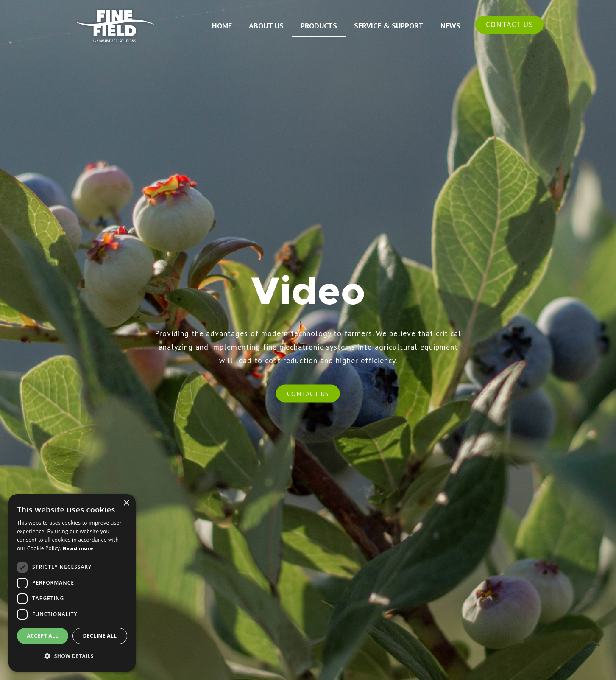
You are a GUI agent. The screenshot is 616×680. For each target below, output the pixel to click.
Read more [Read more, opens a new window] (78, 548)
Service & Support (389, 26)
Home (222, 26)
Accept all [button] (43, 636)
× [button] (126, 503)
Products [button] (319, 26)
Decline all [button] (100, 636)
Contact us (509, 24)
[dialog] (72, 583)
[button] (72, 656)
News (450, 26)
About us (266, 26)
